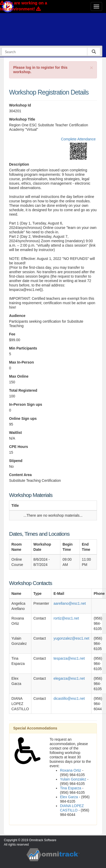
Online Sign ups (23, 419)
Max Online (19, 376)
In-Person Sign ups (26, 404)
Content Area (20, 475)
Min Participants (23, 348)
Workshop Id (20, 105)
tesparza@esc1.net (69, 658)
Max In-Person (22, 362)
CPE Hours (19, 447)
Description (19, 164)
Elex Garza (69, 797)
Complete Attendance (78, 139)
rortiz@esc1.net (66, 618)
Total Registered (23, 390)
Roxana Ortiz (70, 770)
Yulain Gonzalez (73, 779)
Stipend (16, 461)
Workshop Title (22, 119)
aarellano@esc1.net (70, 603)
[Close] (91, 68)
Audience (17, 316)
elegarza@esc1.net (69, 678)
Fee (12, 334)
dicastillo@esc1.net (69, 698)
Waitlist (15, 433)
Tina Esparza (70, 788)
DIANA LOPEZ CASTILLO (72, 808)
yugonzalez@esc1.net (71, 638)
